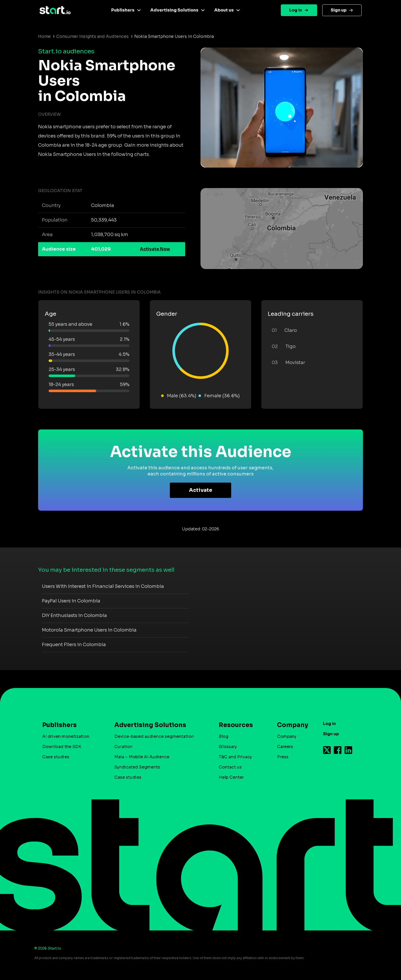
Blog (224, 736)
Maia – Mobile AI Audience (142, 757)
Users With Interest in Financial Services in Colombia (103, 586)
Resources (236, 725)
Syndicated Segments (137, 767)
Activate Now (155, 249)
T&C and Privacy (235, 757)
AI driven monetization (66, 736)
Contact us (230, 767)
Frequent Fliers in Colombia (74, 645)
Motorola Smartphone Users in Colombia (89, 630)
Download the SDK (62, 747)
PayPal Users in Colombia (71, 601)
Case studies (56, 757)
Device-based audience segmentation (154, 736)
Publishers (123, 10)
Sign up (339, 10)
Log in (296, 10)
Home (44, 36)
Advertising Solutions (174, 10)
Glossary (228, 747)
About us (224, 10)
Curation (123, 747)
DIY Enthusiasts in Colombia (74, 615)
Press (283, 757)
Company (290, 725)
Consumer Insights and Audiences (92, 36)
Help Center (231, 777)
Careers (285, 747)
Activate (201, 490)
